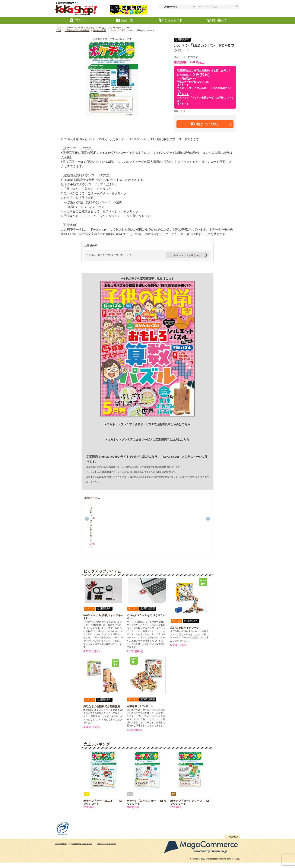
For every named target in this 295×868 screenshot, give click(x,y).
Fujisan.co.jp (109, 457)
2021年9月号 (99, 30)
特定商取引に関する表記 (82, 849)
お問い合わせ (61, 849)
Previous (87, 521)
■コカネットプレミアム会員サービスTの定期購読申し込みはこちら (147, 424)
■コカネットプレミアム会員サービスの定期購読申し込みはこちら (147, 439)
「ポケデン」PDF (74, 28)
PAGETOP (233, 843)
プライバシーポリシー (106, 849)
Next (208, 521)
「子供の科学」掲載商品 (77, 30)
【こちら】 (183, 85)
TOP (59, 28)
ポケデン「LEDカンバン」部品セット (104, 548)
